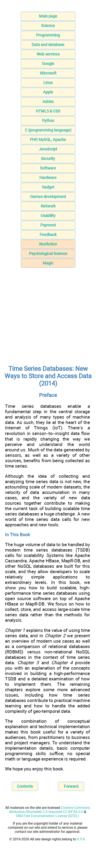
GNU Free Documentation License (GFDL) (47, 816)
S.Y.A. (81, 839)
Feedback (48, 235)
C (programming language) (48, 130)
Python (48, 121)
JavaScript (48, 149)
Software (48, 168)
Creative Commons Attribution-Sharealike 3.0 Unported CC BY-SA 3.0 (49, 810)
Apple (48, 92)
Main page (48, 16)
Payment (48, 225)
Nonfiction (48, 244)
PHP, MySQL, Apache (48, 140)
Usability (48, 216)
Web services (48, 54)
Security (48, 159)
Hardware (48, 178)
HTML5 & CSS (48, 111)
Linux (48, 83)
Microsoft (48, 73)
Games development (48, 197)
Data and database (48, 45)
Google (48, 64)
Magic (48, 263)
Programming (48, 35)
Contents (25, 786)
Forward (71, 786)
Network (48, 206)
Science (48, 26)
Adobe (48, 102)
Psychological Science (48, 254)
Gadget (48, 187)
